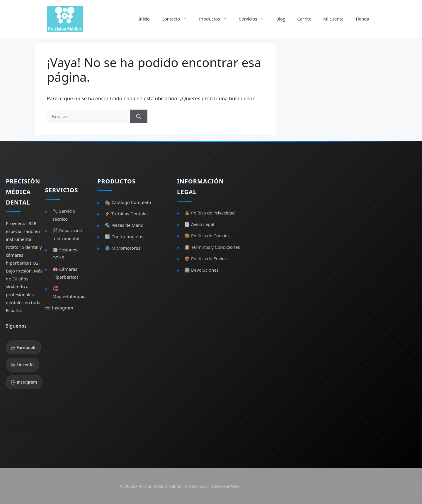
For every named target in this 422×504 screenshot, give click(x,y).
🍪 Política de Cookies (207, 236)
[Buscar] (139, 117)
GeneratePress (226, 486)
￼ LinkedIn (23, 365)
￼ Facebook (23, 347)
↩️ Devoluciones (201, 270)
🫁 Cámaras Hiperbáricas (65, 273)
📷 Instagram (59, 308)
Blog (281, 19)
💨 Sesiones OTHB (65, 254)
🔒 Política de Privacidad (210, 213)
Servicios (255, 19)
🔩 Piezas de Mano (124, 225)
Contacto (177, 19)
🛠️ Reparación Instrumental (67, 234)
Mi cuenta (333, 19)
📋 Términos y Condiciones (212, 247)
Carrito (304, 19)
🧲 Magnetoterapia (69, 292)
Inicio (144, 19)
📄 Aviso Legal (199, 224)
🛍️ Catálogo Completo (128, 202)
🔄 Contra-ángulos (124, 236)
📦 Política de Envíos (206, 258)
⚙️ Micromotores (122, 248)
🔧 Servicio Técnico (64, 215)
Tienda (362, 19)
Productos (216, 19)
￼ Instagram (24, 382)
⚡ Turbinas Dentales (127, 214)
